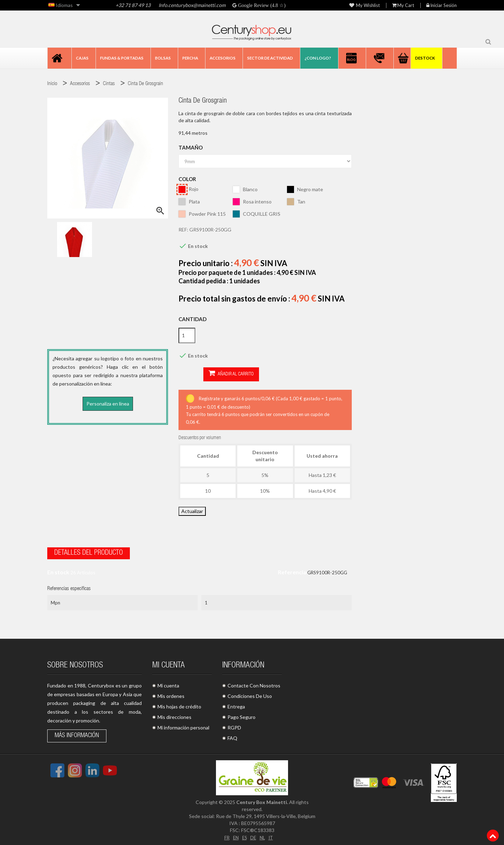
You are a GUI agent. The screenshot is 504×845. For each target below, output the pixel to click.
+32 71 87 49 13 (133, 5)
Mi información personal (183, 725)
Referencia (292, 570)
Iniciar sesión (442, 5)
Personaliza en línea (108, 404)
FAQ (232, 736)
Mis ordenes (171, 694)
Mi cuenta (168, 683)
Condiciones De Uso (250, 694)
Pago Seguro (241, 715)
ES (244, 835)
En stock (58, 570)
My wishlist (365, 5)
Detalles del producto (89, 551)
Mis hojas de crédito (179, 704)
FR (225, 835)
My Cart (403, 5)
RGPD (234, 725)
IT (272, 835)
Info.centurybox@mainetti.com (192, 5)
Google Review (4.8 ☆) (261, 5)
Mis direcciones (174, 715)
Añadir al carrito (206, 374)
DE (253, 835)
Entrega (236, 704)
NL (263, 835)
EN (234, 835)
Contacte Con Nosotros (254, 683)
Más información (77, 734)
